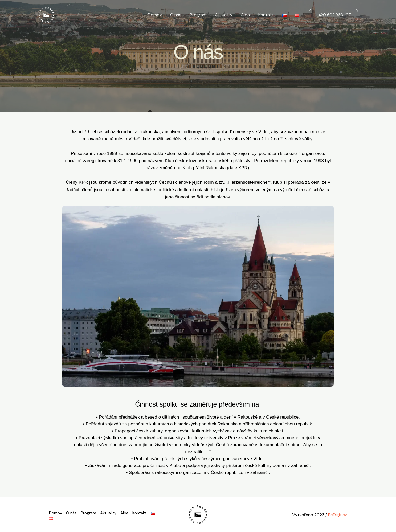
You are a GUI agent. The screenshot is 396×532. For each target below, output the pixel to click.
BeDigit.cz (338, 515)
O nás (176, 15)
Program (198, 15)
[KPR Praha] (46, 15)
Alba (245, 15)
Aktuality (224, 15)
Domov (155, 15)
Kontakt (266, 15)
